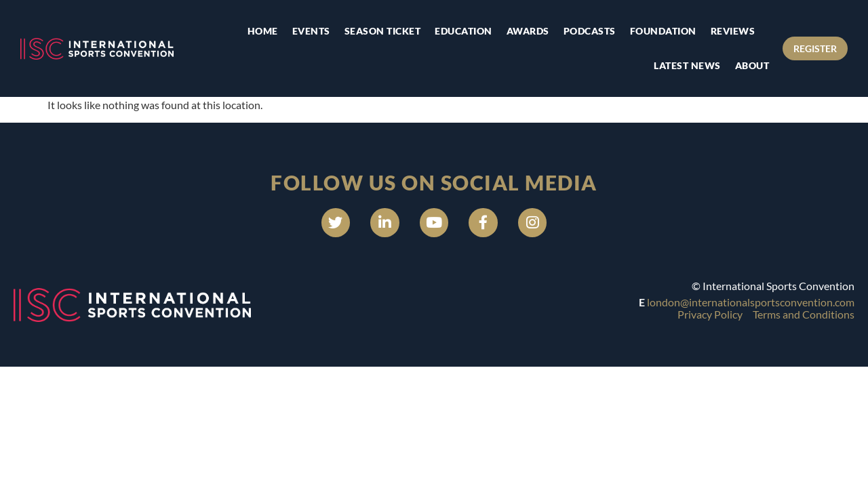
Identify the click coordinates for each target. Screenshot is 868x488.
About (745, 65)
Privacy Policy (710, 320)
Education (457, 31)
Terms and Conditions (804, 320)
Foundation (656, 31)
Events (304, 31)
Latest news (680, 65)
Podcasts (582, 31)
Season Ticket (375, 31)
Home (255, 31)
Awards (520, 31)
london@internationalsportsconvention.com (751, 307)
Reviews (726, 31)
